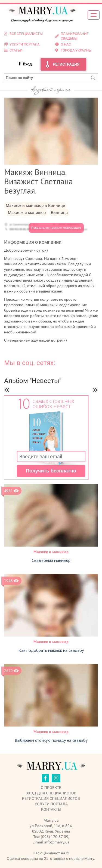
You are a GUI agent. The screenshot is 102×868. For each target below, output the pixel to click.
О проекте (51, 788)
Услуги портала (51, 804)
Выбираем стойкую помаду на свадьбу (51, 740)
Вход (27, 64)
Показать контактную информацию (56, 228)
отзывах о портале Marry (72, 858)
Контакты (51, 809)
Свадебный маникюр (51, 560)
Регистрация (66, 64)
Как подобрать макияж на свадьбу (51, 650)
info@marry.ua (57, 842)
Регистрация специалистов (51, 798)
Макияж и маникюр (51, 552)
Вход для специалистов (51, 793)
